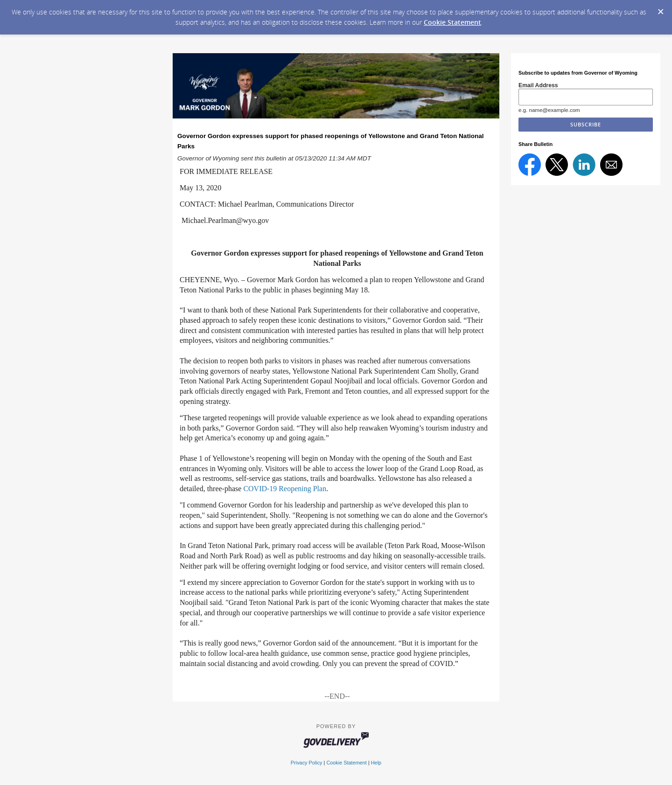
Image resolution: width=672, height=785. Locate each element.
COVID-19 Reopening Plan (285, 489)
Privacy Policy (307, 763)
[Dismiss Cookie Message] (660, 9)
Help (376, 763)
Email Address (538, 85)
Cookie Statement (452, 22)
